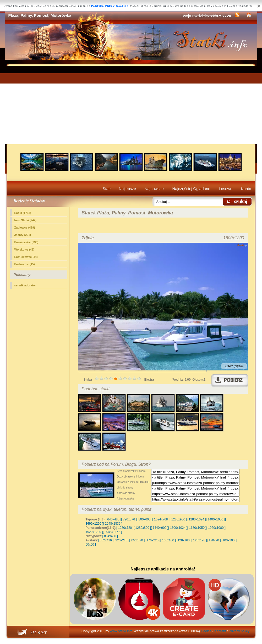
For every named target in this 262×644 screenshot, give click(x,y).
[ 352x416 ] (106, 540)
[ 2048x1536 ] (113, 524)
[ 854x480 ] (110, 536)
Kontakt (220, 631)
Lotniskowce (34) (26, 257)
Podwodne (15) (25, 264)
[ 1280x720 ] (125, 528)
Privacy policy (239, 631)
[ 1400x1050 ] (215, 519)
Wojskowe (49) (24, 249)
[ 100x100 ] (229, 540)
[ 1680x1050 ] (197, 528)
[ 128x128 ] (199, 540)
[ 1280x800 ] (142, 528)
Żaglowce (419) (25, 227)
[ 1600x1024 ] (178, 528)
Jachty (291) (23, 235)
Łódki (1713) (23, 213)
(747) (25, 220)
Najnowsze (154, 189)
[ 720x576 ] (129, 519)
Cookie (206, 631)
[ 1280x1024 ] (196, 519)
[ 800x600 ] (144, 519)
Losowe (226, 189)
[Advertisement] (131, 105)
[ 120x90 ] (214, 540)
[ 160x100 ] (168, 540)
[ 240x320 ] (137, 540)
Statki (108, 189)
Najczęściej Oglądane (191, 189)
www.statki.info (121, 631)
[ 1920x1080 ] (216, 528)
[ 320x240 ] (121, 540)
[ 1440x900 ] (160, 528)
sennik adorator (25, 285)
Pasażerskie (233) (26, 242)
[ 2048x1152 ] (113, 532)
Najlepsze (127, 189)
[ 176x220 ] (152, 540)
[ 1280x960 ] (178, 519)
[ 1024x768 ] (161, 519)
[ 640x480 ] (113, 519)
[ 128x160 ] (184, 540)
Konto (246, 189)
